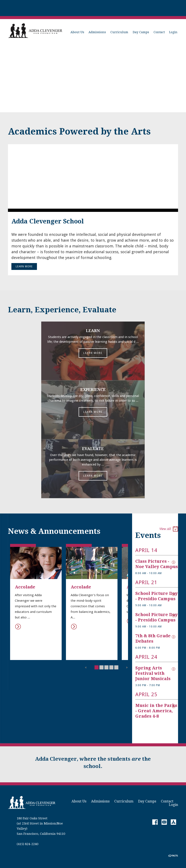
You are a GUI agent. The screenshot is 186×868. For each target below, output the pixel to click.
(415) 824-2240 (27, 844)
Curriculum (119, 32)
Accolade (25, 587)
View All (169, 529)
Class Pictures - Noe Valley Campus (157, 564)
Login (173, 32)
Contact (159, 32)
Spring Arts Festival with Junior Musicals (153, 673)
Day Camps (141, 32)
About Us (77, 32)
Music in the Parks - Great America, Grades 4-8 (157, 711)
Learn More (24, 266)
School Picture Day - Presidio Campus (157, 596)
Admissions (97, 32)
